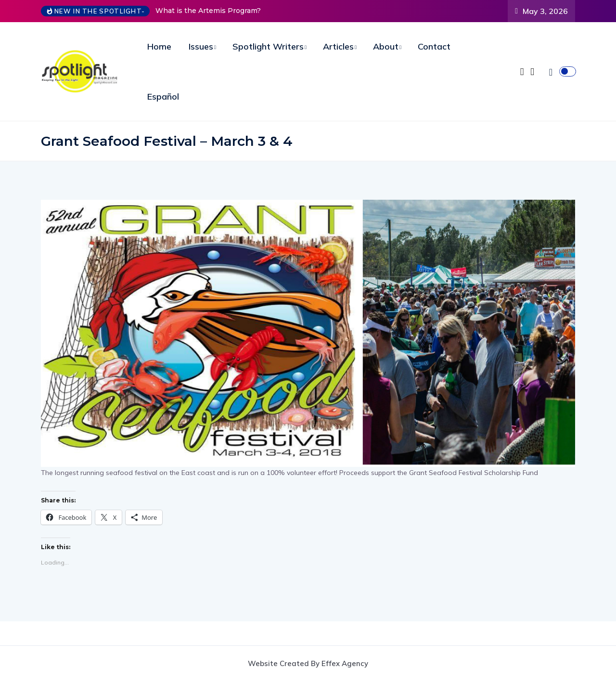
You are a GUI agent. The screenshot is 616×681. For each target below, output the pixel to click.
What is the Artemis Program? (208, 11)
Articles (338, 46)
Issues (201, 46)
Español (163, 96)
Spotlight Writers (268, 46)
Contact (434, 46)
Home (159, 46)
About (386, 46)
